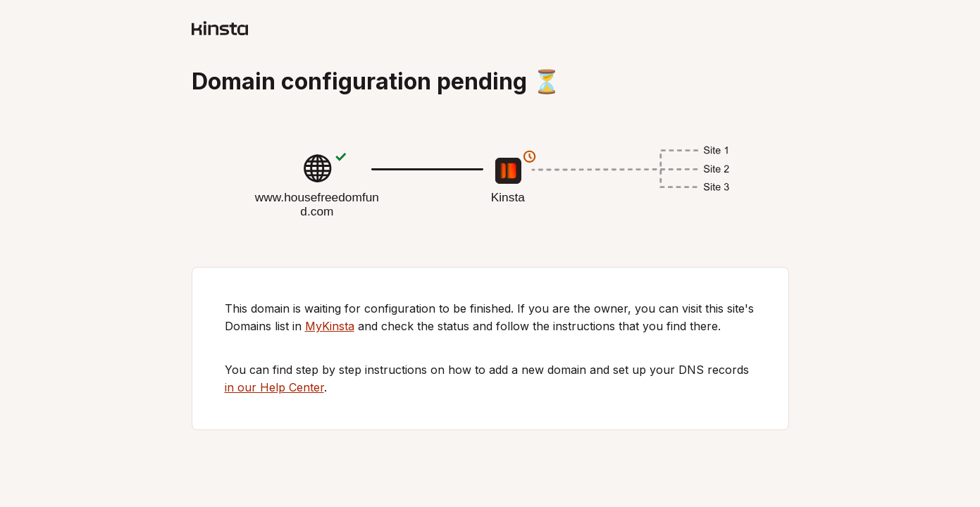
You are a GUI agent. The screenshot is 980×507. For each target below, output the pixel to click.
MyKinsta (330, 326)
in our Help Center (274, 387)
